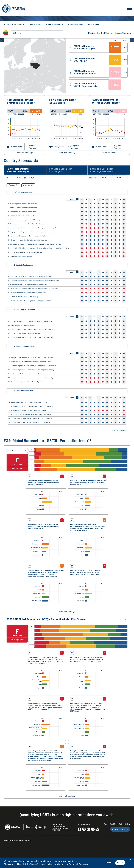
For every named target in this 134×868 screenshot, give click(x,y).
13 (90, 200)
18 (111, 200)
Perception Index (76, 24)
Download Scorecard (120, 431)
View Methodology (25, 153)
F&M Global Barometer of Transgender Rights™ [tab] (104, 170)
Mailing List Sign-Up (120, 830)
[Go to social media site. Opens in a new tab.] (79, 830)
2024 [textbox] (11, 451)
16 (103, 200)
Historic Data (36, 24)
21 (124, 200)
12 (86, 200)
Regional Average (33, 147)
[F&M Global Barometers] (14, 9)
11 (82, 200)
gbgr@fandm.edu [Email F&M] (84, 825)
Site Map (127, 825)
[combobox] (37, 33)
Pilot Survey (93, 24)
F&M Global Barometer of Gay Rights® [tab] (62, 170)
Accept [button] (120, 863)
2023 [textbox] (119, 179)
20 (120, 200)
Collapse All (28, 186)
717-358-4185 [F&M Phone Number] (56, 831)
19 (115, 200)
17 (107, 200)
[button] (67, 200)
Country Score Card (55, 24)
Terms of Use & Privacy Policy (114, 825)
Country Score (16, 147)
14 (94, 200)
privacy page (62, 864)
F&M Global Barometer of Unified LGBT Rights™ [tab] (21, 170)
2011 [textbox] (104, 179)
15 (99, 200)
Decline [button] (109, 863)
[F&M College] (36, 828)
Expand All (13, 186)
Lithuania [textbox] (17, 33)
